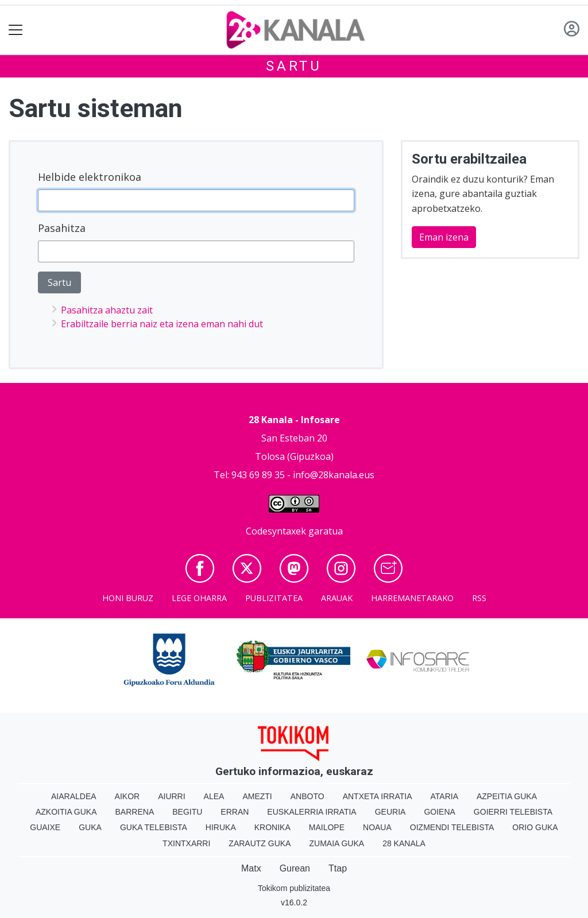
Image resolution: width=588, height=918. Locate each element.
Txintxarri (186, 843)
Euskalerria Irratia (312, 812)
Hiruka (221, 827)
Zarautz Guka (260, 843)
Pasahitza (62, 228)
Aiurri (171, 796)
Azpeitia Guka (507, 796)
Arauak (337, 598)
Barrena (135, 812)
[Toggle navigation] (16, 30)
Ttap (338, 868)
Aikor (127, 796)
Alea (214, 796)
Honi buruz (128, 598)
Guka (90, 827)
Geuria (390, 812)
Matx (251, 868)
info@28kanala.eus (334, 475)
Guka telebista (154, 827)
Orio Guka (535, 827)
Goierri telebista (513, 812)
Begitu (187, 812)
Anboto (307, 796)
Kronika (272, 827)
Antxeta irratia (378, 796)
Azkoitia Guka (66, 812)
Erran (235, 812)
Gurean (295, 868)
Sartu (294, 66)
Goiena (439, 812)
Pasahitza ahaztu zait (107, 310)
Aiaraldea (74, 796)
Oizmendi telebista (452, 827)
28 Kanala (404, 843)
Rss (479, 598)
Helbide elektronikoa (90, 177)
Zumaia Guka (336, 843)
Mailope (327, 827)
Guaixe (45, 827)
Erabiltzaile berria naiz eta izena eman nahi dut (162, 324)
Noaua (377, 827)
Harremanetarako (412, 598)
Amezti (257, 796)
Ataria (444, 796)
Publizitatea (274, 598)
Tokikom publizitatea (294, 888)
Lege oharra (199, 598)
